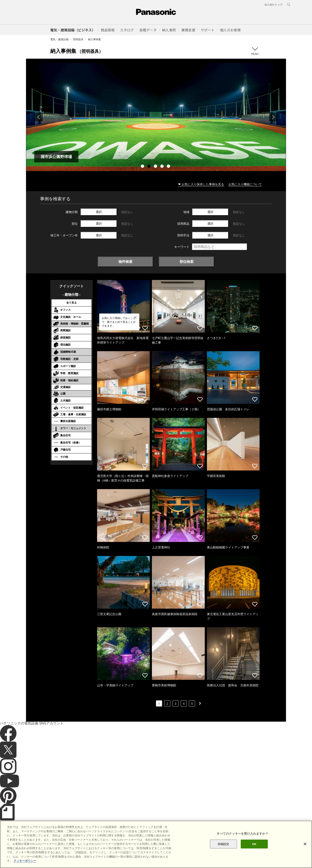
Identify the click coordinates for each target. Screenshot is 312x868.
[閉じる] (305, 844)
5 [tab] (169, 167)
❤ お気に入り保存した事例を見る (201, 184)
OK (254, 844)
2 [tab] (149, 167)
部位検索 (187, 262)
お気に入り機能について (245, 184)
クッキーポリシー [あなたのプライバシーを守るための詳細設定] (25, 861)
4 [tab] (162, 167)
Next (273, 117)
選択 (99, 212)
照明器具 (78, 39)
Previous (39, 117)
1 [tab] (143, 167)
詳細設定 (223, 844)
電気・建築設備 (59, 39)
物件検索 (125, 262)
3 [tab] (156, 167)
